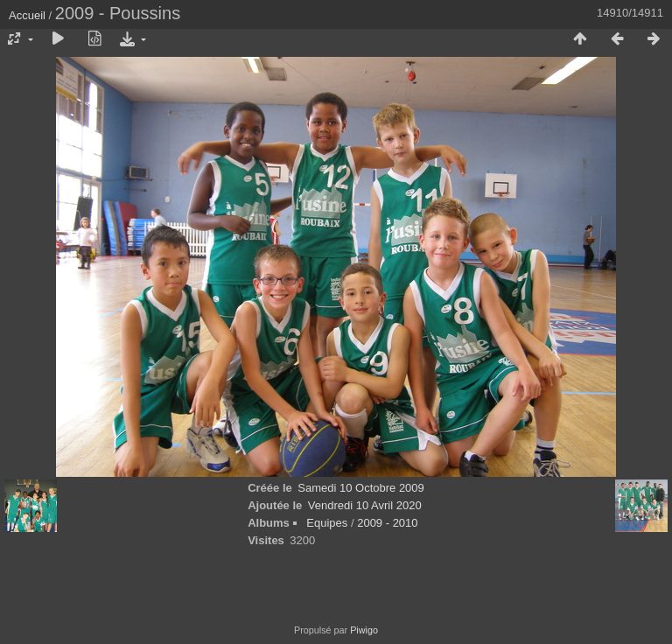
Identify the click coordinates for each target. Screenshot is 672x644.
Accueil (27, 15)
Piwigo (364, 630)
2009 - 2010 (387, 523)
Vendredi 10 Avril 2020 (365, 505)
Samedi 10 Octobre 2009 (361, 488)
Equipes (327, 523)
